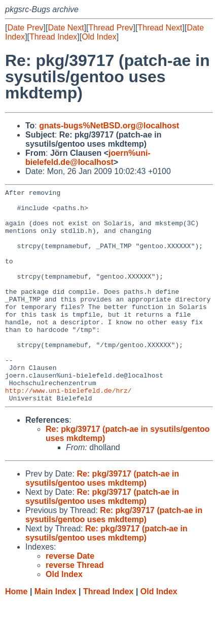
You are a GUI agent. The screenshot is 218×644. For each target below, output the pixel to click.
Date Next (66, 28)
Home (16, 634)
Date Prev (25, 28)
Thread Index (53, 37)
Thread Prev (111, 28)
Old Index (99, 37)
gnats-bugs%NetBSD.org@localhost (109, 126)
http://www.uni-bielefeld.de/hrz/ (68, 431)
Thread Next (160, 28)
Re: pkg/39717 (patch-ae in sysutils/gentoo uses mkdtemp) (102, 521)
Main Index (56, 634)
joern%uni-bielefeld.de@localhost (88, 158)
